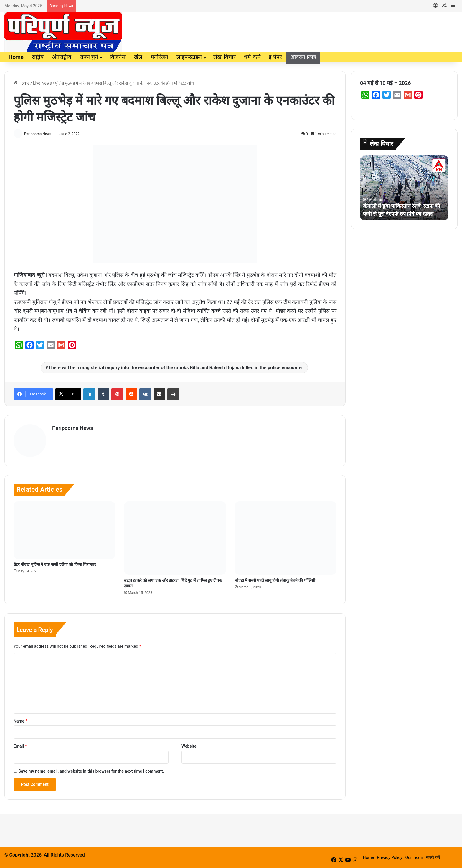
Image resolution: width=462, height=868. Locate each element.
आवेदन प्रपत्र (303, 57)
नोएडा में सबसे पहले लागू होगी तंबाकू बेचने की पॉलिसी (275, 580)
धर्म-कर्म (252, 57)
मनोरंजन (159, 57)
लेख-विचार (225, 57)
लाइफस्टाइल (189, 57)
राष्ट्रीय (38, 57)
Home (16, 57)
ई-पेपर (275, 57)
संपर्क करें (433, 857)
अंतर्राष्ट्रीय (62, 57)
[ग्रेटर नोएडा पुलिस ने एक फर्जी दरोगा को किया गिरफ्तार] (64, 530)
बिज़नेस (118, 57)
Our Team (414, 857)
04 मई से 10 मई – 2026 (386, 83)
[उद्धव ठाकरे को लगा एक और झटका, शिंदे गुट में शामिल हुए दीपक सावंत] (175, 538)
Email (20, 746)
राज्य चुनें (89, 57)
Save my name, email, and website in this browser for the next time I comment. (91, 771)
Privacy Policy (390, 857)
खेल (138, 57)
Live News (42, 83)
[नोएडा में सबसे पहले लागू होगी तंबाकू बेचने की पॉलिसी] (286, 538)
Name (20, 721)
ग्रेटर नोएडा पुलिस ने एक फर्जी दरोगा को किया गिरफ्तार (55, 564)
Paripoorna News (38, 134)
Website (189, 746)
